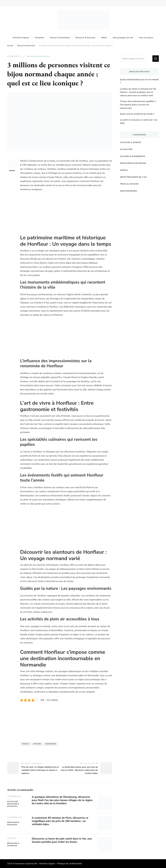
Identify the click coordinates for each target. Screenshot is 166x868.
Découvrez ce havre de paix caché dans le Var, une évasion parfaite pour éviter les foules (62, 840)
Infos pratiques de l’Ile (123, 38)
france (26, 744)
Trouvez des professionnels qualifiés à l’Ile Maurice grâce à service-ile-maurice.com (138, 105)
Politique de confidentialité (69, 864)
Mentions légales (47, 864)
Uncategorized (129, 191)
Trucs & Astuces (146, 38)
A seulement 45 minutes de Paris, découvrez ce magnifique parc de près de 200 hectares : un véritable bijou (60, 821)
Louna (12, 165)
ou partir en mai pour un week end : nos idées (139, 122)
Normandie (51, 744)
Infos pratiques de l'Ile (133, 177)
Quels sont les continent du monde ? (137, 114)
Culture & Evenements (60, 38)
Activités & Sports (21, 38)
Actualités (39, 38)
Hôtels (104, 38)
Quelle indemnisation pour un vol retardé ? (139, 81)
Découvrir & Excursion (85, 38)
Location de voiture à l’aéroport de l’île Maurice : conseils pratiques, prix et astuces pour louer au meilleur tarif (138, 92)
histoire (37, 744)
